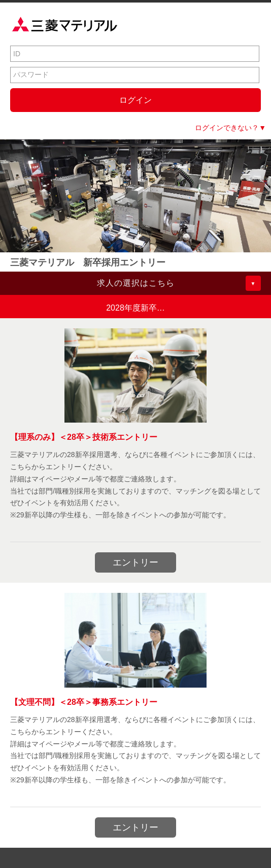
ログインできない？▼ (230, 128)
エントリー (135, 562)
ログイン (135, 100)
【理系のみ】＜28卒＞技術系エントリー (84, 437)
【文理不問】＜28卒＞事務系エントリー (84, 702)
